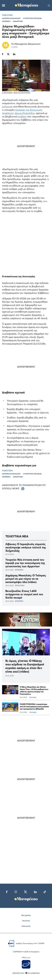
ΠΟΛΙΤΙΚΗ (7, 15)
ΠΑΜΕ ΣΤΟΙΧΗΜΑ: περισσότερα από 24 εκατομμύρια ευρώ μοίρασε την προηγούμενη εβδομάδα (34, 706)
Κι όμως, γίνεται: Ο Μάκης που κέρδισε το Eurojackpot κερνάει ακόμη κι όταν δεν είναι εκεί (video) (25, 666)
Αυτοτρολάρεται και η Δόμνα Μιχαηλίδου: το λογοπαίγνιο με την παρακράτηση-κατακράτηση (26, 441)
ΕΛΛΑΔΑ (33, 697)
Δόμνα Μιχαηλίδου (25, 113)
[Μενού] (4, 5)
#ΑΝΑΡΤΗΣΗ (18, 21)
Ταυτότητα (26, 921)
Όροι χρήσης (26, 915)
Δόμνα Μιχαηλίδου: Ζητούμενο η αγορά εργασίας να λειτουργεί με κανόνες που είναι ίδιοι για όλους (28, 429)
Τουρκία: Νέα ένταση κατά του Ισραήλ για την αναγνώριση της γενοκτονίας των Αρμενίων (25, 563)
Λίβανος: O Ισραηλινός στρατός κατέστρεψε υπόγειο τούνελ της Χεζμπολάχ (26, 547)
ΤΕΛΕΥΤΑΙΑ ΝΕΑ (17, 536)
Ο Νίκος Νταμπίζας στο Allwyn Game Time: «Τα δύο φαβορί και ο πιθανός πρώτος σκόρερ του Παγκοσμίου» (34, 690)
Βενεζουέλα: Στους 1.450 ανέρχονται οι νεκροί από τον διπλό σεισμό (24, 594)
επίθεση (22, 116)
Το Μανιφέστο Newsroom (26, 44)
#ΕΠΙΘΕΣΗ (6, 21)
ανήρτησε (7, 106)
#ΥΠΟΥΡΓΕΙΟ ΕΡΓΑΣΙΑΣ (32, 18)
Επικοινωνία (26, 926)
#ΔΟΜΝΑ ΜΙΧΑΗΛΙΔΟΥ (11, 18)
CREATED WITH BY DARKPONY (26, 973)
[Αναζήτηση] (49, 5)
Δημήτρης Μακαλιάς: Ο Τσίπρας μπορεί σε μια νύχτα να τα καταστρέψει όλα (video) (26, 579)
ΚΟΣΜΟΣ (19, 570)
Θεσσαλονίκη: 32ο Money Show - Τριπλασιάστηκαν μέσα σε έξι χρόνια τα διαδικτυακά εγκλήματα (28, 453)
